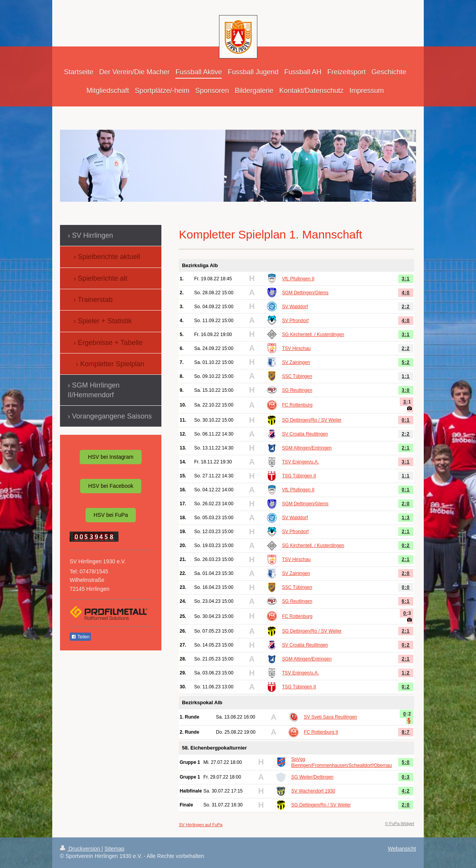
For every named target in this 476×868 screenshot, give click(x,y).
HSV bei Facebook (111, 486)
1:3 (406, 518)
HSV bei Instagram (111, 457)
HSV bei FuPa (111, 515)
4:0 (406, 293)
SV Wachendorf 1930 (313, 791)
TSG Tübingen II (299, 476)
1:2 (406, 673)
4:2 (406, 791)
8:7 (406, 732)
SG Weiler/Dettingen (312, 777)
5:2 (406, 362)
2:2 (406, 307)
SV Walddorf (295, 307)
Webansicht (402, 849)
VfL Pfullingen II (298, 279)
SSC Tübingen (297, 376)
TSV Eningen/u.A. (300, 462)
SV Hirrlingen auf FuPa (201, 825)
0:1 (406, 420)
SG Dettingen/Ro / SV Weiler (312, 420)
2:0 (406, 504)
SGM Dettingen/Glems (305, 293)
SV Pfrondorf (295, 321)
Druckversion (81, 849)
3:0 (406, 390)
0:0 (406, 587)
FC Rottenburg (297, 405)
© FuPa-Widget (400, 823)
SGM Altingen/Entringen (307, 448)
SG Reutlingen (297, 390)
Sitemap (114, 849)
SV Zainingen (296, 362)
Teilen (80, 637)
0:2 (406, 546)
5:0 (406, 762)
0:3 (407, 613)
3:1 (406, 279)
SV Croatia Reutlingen (305, 434)
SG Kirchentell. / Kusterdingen (313, 335)
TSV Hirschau (296, 348)
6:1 (406, 601)
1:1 (406, 376)
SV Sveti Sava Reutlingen (330, 717)
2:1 (406, 448)
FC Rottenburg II (321, 732)
